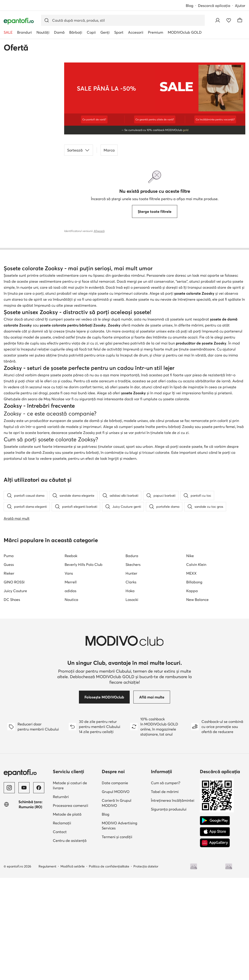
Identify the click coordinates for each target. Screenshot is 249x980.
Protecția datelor (146, 968)
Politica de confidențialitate (109, 968)
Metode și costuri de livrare (70, 888)
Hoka (130, 693)
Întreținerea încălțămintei (173, 903)
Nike (190, 658)
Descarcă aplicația (214, 6)
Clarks (131, 684)
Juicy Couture (15, 693)
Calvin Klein (196, 667)
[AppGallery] (215, 945)
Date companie (115, 885)
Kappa (192, 693)
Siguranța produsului (169, 911)
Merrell (71, 684)
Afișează (99, 231)
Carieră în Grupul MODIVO (117, 905)
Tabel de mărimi (165, 894)
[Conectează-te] (218, 20)
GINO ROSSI (14, 684)
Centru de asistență (70, 943)
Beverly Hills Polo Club (84, 667)
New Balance (197, 702)
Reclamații (62, 925)
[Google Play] (215, 923)
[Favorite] (229, 20)
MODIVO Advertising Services (120, 928)
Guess (9, 667)
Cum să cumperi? (166, 885)
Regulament (47, 968)
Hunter (131, 675)
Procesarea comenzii (70, 908)
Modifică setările (73, 968)
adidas (70, 693)
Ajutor (240, 6)
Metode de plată (67, 916)
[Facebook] (39, 890)
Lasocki (132, 702)
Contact (60, 934)
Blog (190, 6)
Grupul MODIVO (116, 894)
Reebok (71, 658)
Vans (69, 675)
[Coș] (240, 20)
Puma (9, 658)
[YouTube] (24, 890)
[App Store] (215, 934)
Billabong (194, 684)
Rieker (9, 675)
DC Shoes (12, 702)
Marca (109, 150)
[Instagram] (9, 890)
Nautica (71, 702)
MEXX (191, 675)
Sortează (79, 150)
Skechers (133, 667)
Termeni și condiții (117, 939)
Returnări (61, 899)
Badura (132, 658)
